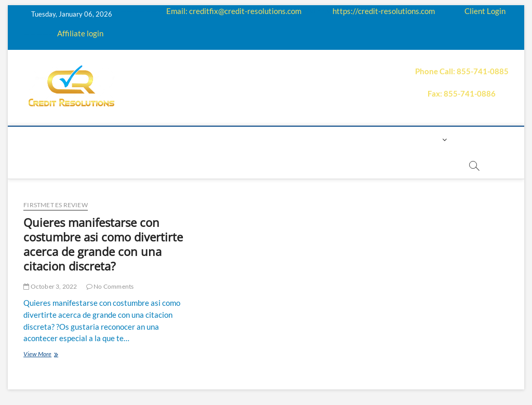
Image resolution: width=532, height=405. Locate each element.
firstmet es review (56, 205)
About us (97, 139)
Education (218, 139)
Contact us (382, 139)
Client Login (485, 11)
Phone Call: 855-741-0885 (462, 71)
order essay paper (273, 165)
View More (54, 355)
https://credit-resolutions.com (384, 11)
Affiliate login (80, 33)
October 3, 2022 (50, 286)
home (55, 139)
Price (289, 139)
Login (428, 139)
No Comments (110, 286)
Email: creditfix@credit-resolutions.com (234, 11)
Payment (329, 139)
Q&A (259, 139)
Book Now (202, 165)
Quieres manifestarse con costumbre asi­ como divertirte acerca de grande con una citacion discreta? (103, 244)
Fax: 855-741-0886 (462, 93)
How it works (155, 139)
